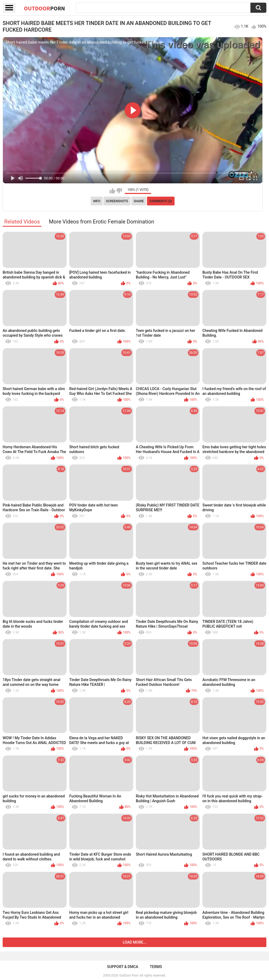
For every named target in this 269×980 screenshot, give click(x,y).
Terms (156, 967)
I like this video (112, 191)
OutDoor (44, 8)
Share (139, 201)
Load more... (135, 942)
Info (97, 201)
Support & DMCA (122, 967)
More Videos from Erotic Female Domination (101, 222)
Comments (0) (161, 201)
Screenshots (117, 201)
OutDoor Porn (129, 975)
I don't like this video (119, 191)
